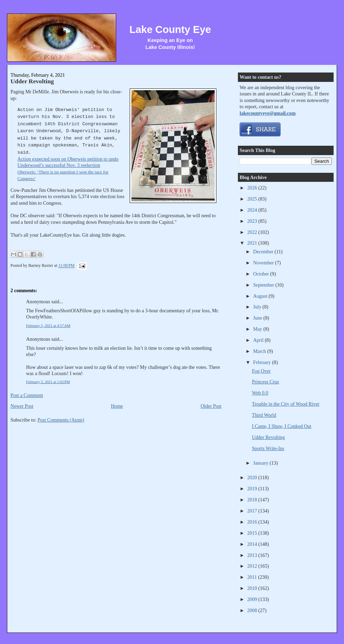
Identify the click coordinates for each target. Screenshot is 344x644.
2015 (253, 533)
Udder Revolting (32, 81)
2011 (253, 577)
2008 (253, 610)
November (264, 263)
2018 (253, 500)
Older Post (211, 406)
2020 (253, 477)
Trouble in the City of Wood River (286, 404)
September (264, 285)
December (264, 252)
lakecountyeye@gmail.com (268, 113)
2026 (253, 188)
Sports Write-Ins (268, 448)
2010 (253, 588)
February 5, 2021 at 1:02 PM (48, 382)
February (263, 362)
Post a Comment (27, 395)
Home (117, 406)
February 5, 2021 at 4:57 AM (48, 325)
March (260, 351)
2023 (253, 221)
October (262, 274)
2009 (253, 599)
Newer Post (22, 406)
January (261, 463)
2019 (253, 489)
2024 (253, 210)
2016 (253, 522)
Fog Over (261, 371)
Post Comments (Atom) (61, 420)
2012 (253, 566)
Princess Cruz (265, 382)
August (261, 296)
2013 (253, 555)
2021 (253, 243)
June (258, 318)
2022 (253, 232)
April (259, 340)
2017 (253, 511)
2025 (253, 199)
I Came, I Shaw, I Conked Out (281, 426)
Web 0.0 (260, 393)
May (258, 329)
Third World (264, 415)
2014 (253, 544)
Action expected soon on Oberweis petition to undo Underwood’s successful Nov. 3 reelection (68, 169)
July (258, 307)
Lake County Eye (170, 29)
